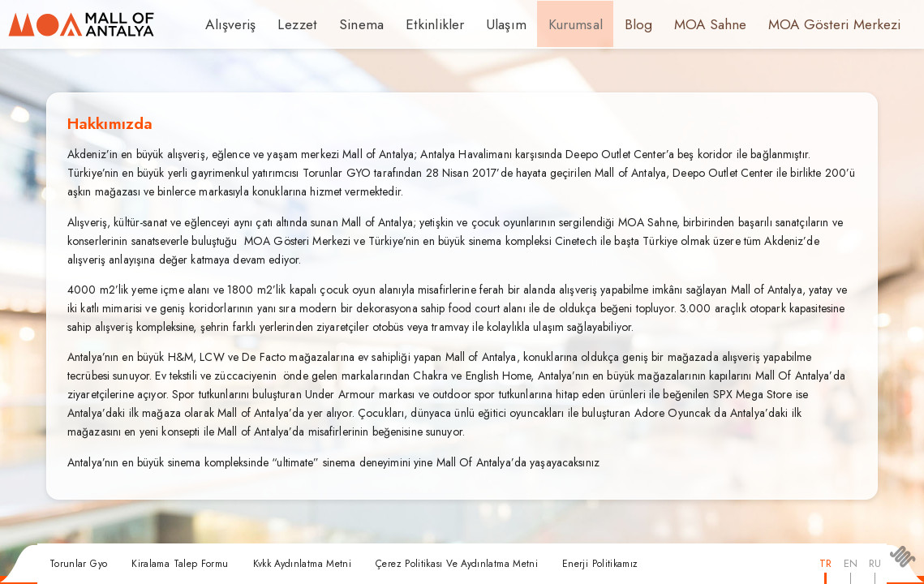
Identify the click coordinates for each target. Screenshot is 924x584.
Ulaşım (479, 24)
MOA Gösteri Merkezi (785, 24)
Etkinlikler (415, 24)
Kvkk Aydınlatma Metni (303, 564)
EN (851, 563)
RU (875, 563)
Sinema (350, 24)
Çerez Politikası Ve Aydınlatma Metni (457, 564)
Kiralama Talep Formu (180, 564)
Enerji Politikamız (600, 564)
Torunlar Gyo (78, 564)
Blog (604, 24)
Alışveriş (228, 24)
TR (825, 563)
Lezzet (290, 24)
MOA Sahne (672, 24)
